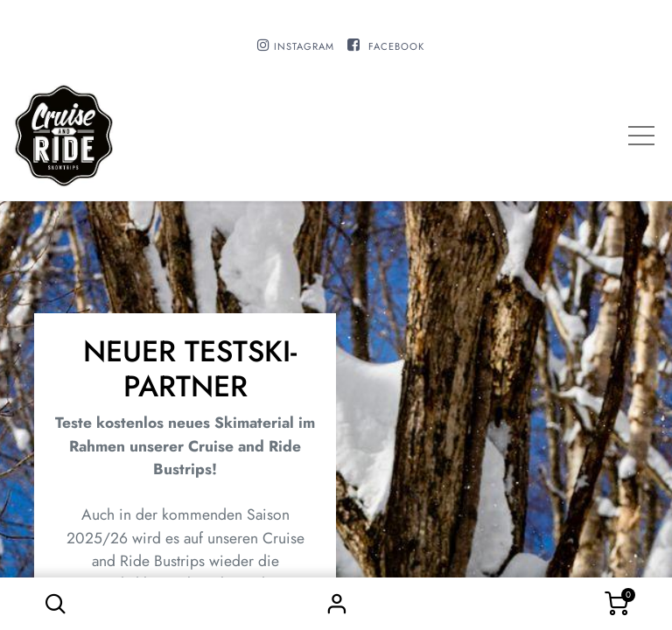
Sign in (336, 604)
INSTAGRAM (304, 46)
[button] (55, 604)
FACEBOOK (396, 46)
